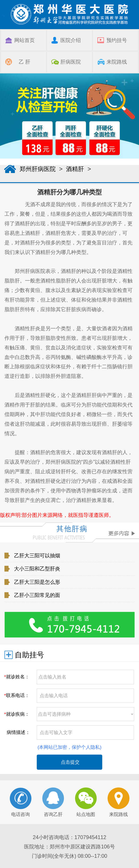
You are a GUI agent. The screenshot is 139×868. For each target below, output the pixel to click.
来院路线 (119, 802)
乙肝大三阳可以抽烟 (37, 556)
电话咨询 (20, 802)
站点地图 (86, 802)
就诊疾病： (17, 714)
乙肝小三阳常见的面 (37, 595)
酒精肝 (75, 169)
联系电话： (17, 695)
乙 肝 (25, 62)
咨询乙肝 (53, 802)
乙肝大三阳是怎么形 (37, 582)
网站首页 (25, 40)
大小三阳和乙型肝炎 (37, 569)
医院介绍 (71, 40)
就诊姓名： (17, 677)
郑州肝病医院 (38, 169)
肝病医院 (71, 62)
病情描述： (17, 732)
